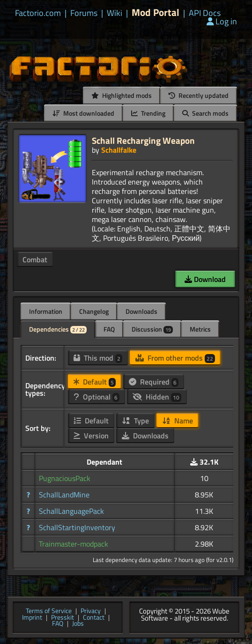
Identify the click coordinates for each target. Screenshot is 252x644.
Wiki (115, 13)
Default (95, 382)
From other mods (175, 358)
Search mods (205, 113)
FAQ (109, 329)
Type (135, 421)
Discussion (152, 329)
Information (46, 311)
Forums (84, 13)
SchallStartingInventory (77, 527)
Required (154, 382)
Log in (222, 21)
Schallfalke (119, 150)
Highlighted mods (122, 95)
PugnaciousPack (65, 478)
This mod (98, 358)
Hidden (157, 397)
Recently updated (199, 95)
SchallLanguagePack (71, 511)
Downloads (141, 311)
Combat (35, 259)
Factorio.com (38, 13)
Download (205, 279)
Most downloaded (83, 113)
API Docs (205, 13)
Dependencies (58, 329)
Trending (148, 113)
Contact (94, 618)
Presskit (63, 618)
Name (178, 421)
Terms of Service (49, 611)
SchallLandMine (64, 495)
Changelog (94, 311)
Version (91, 436)
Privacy (91, 611)
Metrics (200, 329)
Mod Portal (156, 12)
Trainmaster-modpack (74, 544)
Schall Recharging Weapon (143, 140)
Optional (96, 397)
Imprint (32, 618)
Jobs (78, 624)
